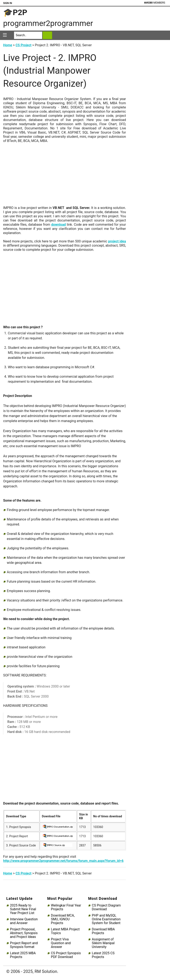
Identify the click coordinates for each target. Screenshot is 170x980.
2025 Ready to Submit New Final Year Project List (23, 909)
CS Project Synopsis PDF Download (66, 955)
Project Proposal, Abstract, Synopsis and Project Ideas (24, 933)
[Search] (28, 35)
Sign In (8, 3)
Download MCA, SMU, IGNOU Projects (63, 919)
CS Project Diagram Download (106, 907)
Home (8, 45)
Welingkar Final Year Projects (66, 907)
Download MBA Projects (103, 931)
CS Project (23, 45)
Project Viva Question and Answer (61, 943)
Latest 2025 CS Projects (103, 955)
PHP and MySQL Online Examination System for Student (106, 919)
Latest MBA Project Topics (65, 931)
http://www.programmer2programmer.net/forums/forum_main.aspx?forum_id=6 (63, 861)
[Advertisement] (65, 176)
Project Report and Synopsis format (24, 945)
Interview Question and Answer (24, 921)
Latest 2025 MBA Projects (23, 955)
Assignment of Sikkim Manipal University (103, 943)
